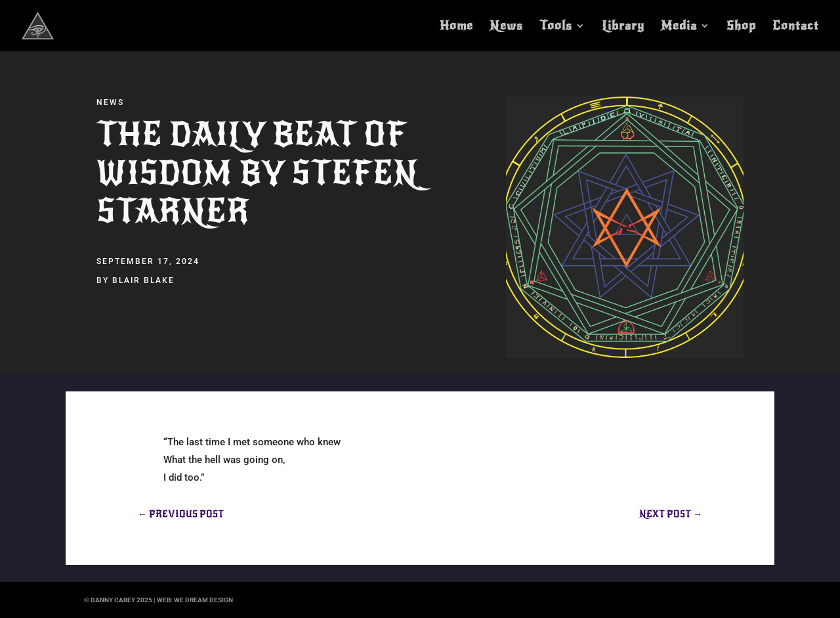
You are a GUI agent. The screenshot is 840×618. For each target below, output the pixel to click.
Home (456, 27)
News (506, 27)
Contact (796, 27)
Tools (556, 27)
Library (623, 27)
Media (679, 27)
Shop (741, 27)
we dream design (203, 600)
